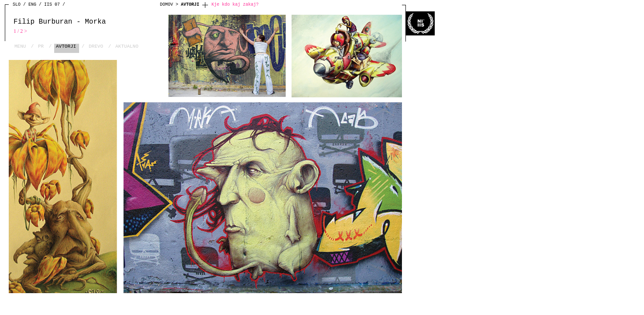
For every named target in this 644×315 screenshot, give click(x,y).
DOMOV (166, 5)
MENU (20, 46)
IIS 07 (52, 5)
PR (41, 46)
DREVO (96, 46)
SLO (17, 5)
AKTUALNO (127, 46)
